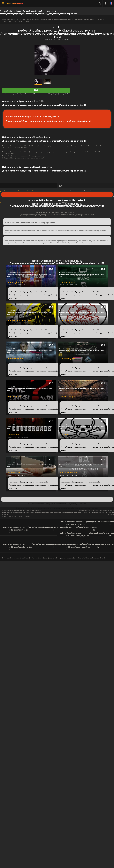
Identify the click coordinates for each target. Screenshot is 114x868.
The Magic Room (16, 282)
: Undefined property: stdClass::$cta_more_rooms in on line (57, 499)
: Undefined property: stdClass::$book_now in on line (49, 119)
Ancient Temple (67, 397)
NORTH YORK (50, 40)
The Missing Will (67, 359)
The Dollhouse (67, 320)
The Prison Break (16, 359)
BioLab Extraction (68, 473)
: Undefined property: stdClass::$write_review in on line (57, 194)
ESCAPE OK (74, 399)
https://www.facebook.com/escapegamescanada (27, 156)
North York (8, 21)
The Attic (64, 435)
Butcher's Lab (14, 473)
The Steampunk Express (19, 320)
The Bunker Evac (68, 282)
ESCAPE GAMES (63, 40)
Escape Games (18, 21)
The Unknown (14, 397)
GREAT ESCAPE (75, 323)
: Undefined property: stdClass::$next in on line (39, 295)
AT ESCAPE (73, 285)
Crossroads (14, 435)
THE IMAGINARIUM (24, 323)
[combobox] (105, 3)
